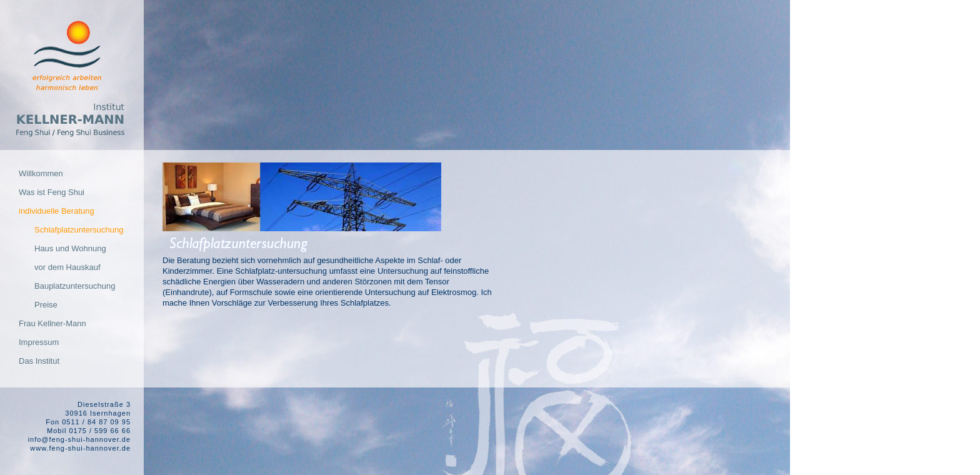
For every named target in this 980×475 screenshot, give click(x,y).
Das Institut (39, 361)
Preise (46, 305)
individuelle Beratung (57, 211)
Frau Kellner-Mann (52, 323)
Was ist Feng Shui (52, 192)
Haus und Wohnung (70, 248)
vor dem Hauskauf (67, 267)
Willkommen (41, 173)
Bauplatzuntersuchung (75, 286)
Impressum (39, 342)
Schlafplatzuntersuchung (79, 230)
